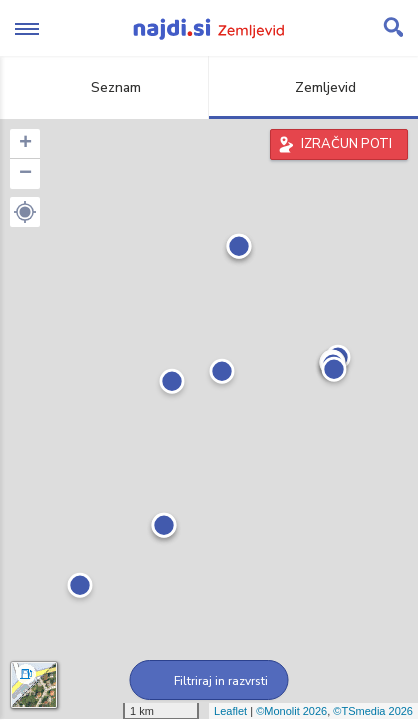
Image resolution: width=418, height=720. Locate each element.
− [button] (25, 174)
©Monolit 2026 (291, 711)
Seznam (104, 87)
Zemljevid (314, 87)
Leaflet (230, 711)
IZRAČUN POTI (346, 144)
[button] (25, 212)
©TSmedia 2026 (373, 711)
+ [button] (25, 144)
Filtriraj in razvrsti (209, 681)
